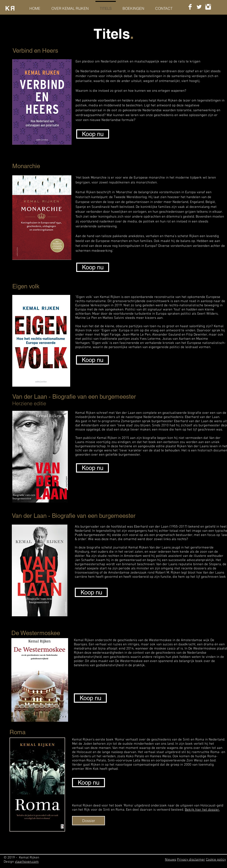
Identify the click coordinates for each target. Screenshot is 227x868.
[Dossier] (88, 821)
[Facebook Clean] (190, 7)
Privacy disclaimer (191, 860)
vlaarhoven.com (27, 862)
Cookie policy (216, 860)
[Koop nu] (93, 134)
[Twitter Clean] (199, 7)
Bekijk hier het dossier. (202, 810)
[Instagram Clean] (208, 7)
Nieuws (170, 860)
